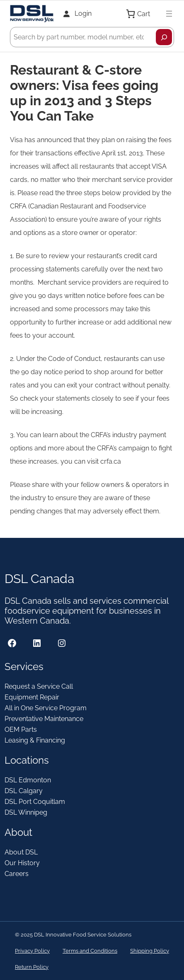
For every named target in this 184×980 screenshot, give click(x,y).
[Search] (164, 37)
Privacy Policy (32, 951)
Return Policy (32, 967)
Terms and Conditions (90, 951)
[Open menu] (169, 14)
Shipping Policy (150, 951)
